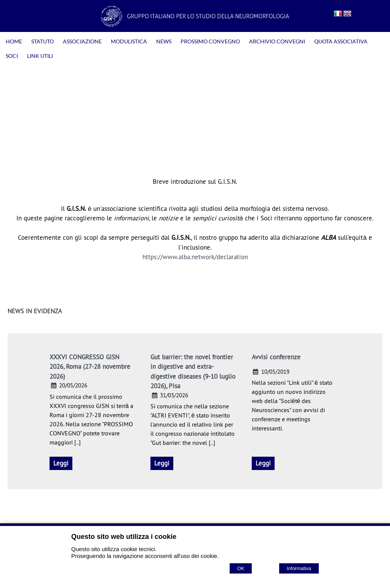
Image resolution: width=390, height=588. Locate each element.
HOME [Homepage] (14, 41)
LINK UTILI (40, 56)
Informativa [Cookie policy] (299, 568)
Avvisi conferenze (276, 357)
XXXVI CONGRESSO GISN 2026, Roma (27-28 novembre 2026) (90, 367)
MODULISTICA (129, 41)
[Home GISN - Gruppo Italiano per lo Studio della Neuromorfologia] (195, 24)
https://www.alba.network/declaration (195, 257)
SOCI (12, 56)
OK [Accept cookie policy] (241, 568)
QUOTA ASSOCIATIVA (341, 41)
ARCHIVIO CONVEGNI (277, 41)
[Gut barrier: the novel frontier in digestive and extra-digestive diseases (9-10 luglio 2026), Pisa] (162, 464)
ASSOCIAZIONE (82, 41)
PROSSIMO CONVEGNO (210, 41)
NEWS (164, 41)
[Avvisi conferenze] (263, 464)
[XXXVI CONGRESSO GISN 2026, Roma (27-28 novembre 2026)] (61, 464)
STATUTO (42, 41)
